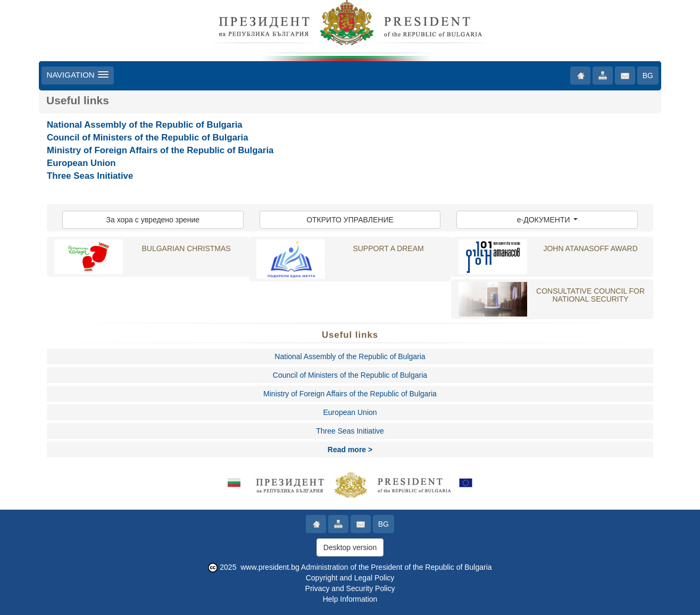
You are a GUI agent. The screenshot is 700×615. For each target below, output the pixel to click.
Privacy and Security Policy (350, 588)
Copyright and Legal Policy (350, 578)
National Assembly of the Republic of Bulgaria (145, 125)
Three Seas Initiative (90, 176)
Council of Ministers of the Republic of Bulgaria (148, 138)
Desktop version (350, 547)
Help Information (350, 599)
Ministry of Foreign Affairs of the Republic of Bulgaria (160, 150)
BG (648, 76)
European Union (81, 163)
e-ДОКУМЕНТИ (547, 220)
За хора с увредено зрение (153, 220)
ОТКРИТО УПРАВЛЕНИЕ (350, 220)
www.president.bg (270, 567)
